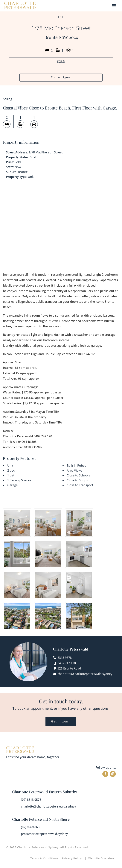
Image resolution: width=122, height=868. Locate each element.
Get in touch (61, 722)
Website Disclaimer (102, 859)
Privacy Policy (72, 859)
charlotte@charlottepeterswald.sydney (85, 674)
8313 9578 (65, 658)
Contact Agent (61, 77)
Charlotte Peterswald (71, 649)
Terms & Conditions (44, 859)
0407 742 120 (67, 663)
